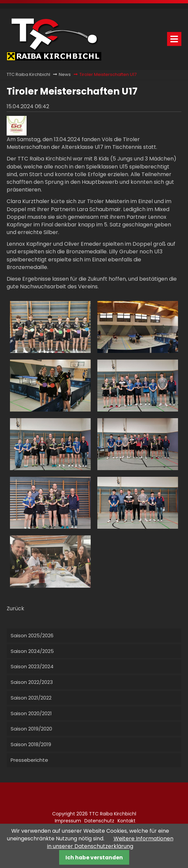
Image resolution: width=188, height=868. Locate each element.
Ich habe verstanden (94, 858)
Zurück (15, 608)
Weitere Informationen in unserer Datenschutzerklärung (110, 842)
